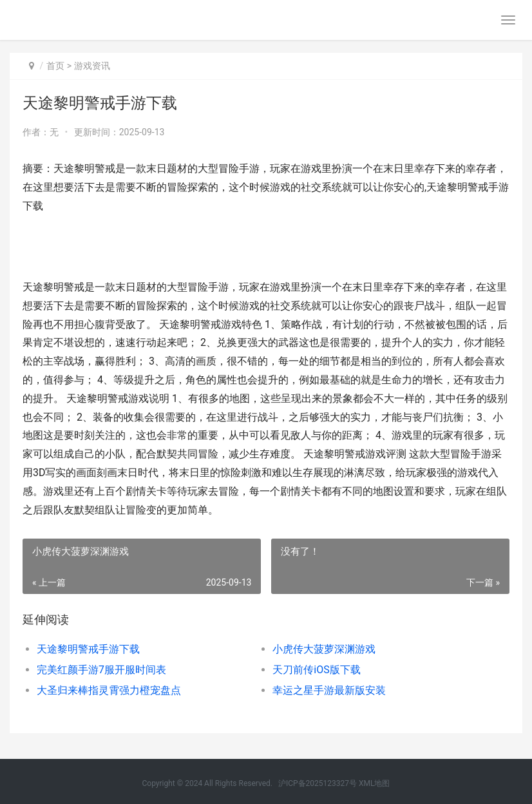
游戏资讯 (92, 66)
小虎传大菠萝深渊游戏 (324, 649)
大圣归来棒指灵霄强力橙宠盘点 (109, 690)
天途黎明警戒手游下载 (88, 649)
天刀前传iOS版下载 (316, 670)
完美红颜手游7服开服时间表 (101, 670)
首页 (55, 66)
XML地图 (374, 783)
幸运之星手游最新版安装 (329, 690)
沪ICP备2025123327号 (318, 783)
